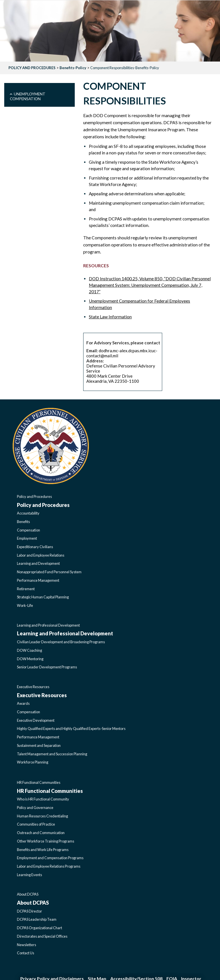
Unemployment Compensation (28, 96)
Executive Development (36, 720)
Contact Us (26, 953)
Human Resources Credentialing (42, 816)
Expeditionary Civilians (35, 547)
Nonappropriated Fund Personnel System (49, 572)
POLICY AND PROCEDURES (32, 68)
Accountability (28, 513)
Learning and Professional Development (48, 625)
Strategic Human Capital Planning (43, 597)
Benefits (23, 522)
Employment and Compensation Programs (50, 858)
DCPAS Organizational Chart (39, 928)
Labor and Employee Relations (41, 555)
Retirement (26, 589)
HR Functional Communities (39, 782)
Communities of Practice (36, 824)
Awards (23, 703)
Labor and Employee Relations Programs (49, 866)
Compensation (28, 530)
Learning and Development (38, 563)
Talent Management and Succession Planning (52, 754)
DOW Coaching (29, 650)
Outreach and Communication (41, 833)
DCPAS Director (29, 911)
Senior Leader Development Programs (47, 667)
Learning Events (29, 875)
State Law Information (110, 317)
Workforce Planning (33, 762)
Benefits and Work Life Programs (43, 850)
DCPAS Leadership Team (37, 919)
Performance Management (38, 580)
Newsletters (27, 945)
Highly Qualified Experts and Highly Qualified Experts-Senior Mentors (71, 729)
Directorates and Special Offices (42, 936)
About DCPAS (28, 894)
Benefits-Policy (73, 68)
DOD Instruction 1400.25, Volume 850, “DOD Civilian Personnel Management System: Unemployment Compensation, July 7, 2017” (150, 285)
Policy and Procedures (34, 496)
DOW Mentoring (30, 659)
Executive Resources (33, 687)
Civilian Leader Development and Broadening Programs (61, 642)
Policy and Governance (35, 808)
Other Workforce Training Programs (46, 841)
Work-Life (25, 605)
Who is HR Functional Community (43, 799)
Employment (27, 538)
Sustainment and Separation (39, 745)
